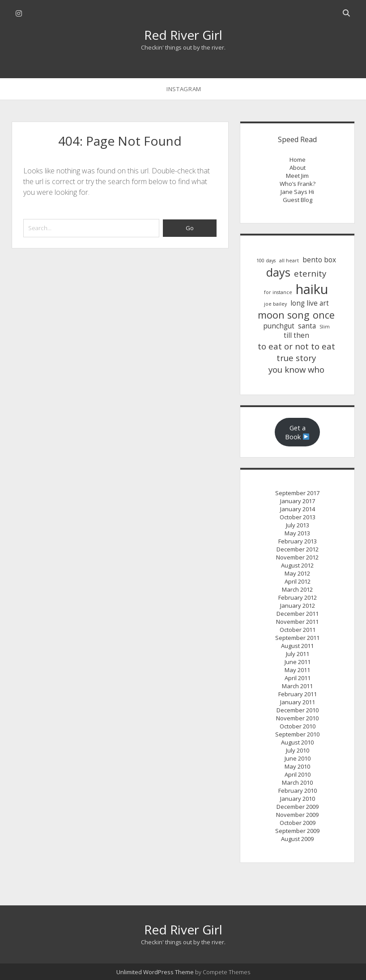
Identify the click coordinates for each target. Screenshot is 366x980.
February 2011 (298, 694)
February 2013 (298, 541)
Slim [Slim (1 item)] (325, 327)
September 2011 (297, 638)
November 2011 (297, 622)
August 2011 (297, 646)
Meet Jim (297, 176)
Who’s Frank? (298, 184)
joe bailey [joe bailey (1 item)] (275, 304)
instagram (184, 89)
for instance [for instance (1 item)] (278, 292)
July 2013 (298, 525)
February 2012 (298, 597)
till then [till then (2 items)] (296, 335)
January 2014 (298, 509)
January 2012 (298, 606)
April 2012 (298, 581)
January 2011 (298, 702)
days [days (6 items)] (278, 272)
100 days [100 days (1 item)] (266, 261)
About (298, 168)
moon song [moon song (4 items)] (283, 315)
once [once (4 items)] (324, 315)
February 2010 (298, 791)
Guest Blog (298, 200)
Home (298, 160)
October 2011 (298, 630)
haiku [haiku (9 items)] (312, 289)
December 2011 (298, 614)
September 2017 (297, 493)
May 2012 (297, 573)
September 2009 (297, 831)
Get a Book (297, 432)
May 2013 (297, 533)
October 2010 (298, 726)
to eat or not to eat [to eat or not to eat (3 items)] (296, 346)
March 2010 (297, 782)
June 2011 (298, 662)
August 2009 (297, 839)
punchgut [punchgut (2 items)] (279, 326)
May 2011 (297, 670)
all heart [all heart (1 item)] (289, 261)
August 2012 (297, 565)
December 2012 (298, 549)
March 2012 (297, 589)
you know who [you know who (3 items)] (296, 369)
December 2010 (298, 710)
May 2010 (297, 766)
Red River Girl (183, 35)
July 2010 (298, 750)
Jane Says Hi (297, 192)
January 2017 (298, 501)
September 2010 (297, 734)
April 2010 (298, 774)
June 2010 (298, 758)
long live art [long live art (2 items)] (310, 303)
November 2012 (297, 557)
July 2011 (298, 654)
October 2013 (298, 517)
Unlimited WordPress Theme (155, 972)
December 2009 (298, 807)
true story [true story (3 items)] (296, 358)
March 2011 (297, 686)
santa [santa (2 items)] (307, 326)
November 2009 (297, 815)
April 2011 (298, 678)
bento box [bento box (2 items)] (319, 260)
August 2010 (297, 742)
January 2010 (298, 799)
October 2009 (298, 823)
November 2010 (297, 718)
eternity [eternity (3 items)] (310, 273)
